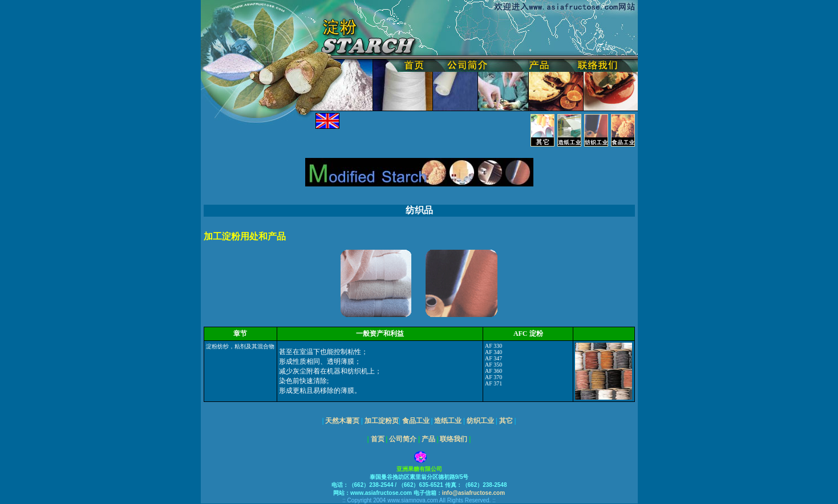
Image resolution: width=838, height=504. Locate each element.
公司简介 (403, 439)
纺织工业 (480, 421)
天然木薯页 (342, 421)
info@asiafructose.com (473, 493)
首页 (378, 439)
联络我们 (454, 439)
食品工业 (416, 421)
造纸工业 (448, 421)
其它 (506, 421)
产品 (428, 439)
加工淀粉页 (381, 421)
